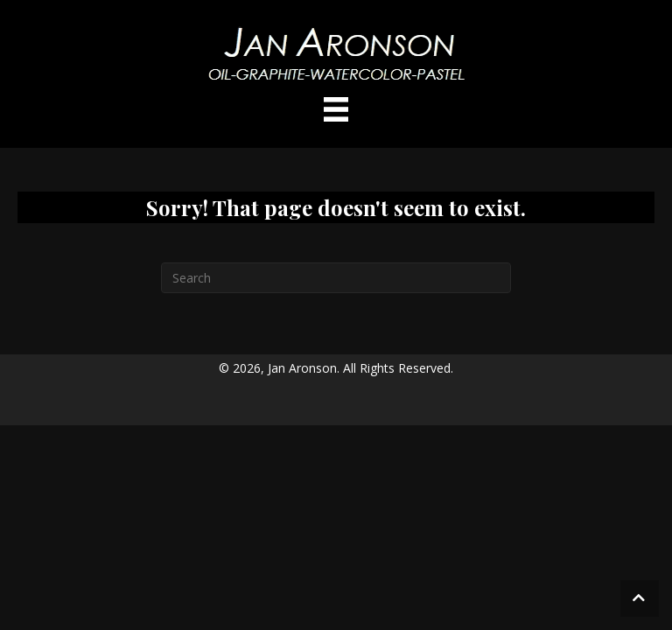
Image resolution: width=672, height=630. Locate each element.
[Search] (336, 278)
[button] (640, 598)
